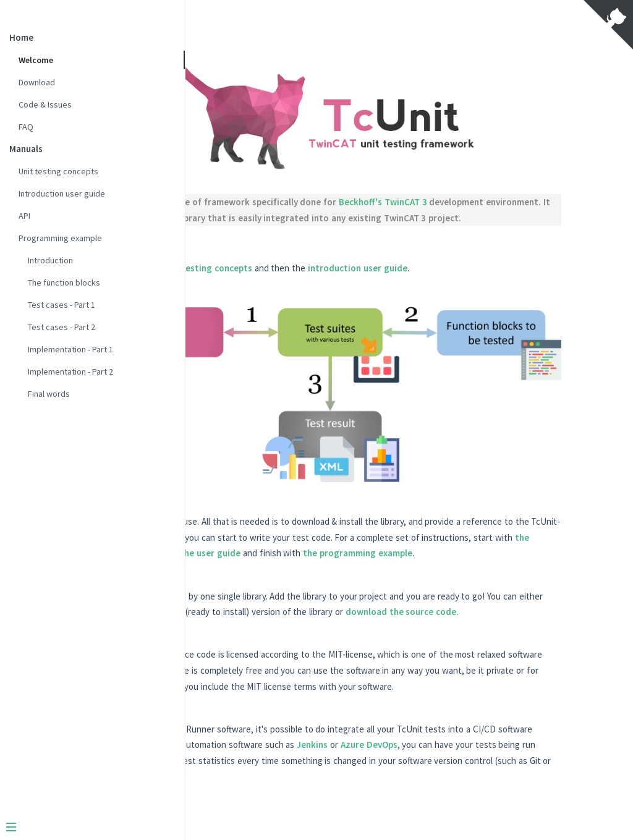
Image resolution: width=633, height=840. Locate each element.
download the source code (347, 600)
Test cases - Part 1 (62, 305)
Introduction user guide (62, 193)
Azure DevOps (344, 764)
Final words (49, 394)
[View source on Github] (608, 26)
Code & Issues (45, 104)
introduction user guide (516, 282)
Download (37, 82)
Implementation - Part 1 (70, 349)
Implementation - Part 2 (70, 371)
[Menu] (88, 828)
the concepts (532, 510)
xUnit (316, 200)
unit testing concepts (366, 282)
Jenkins (287, 764)
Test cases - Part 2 (62, 327)
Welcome (36, 60)
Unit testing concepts (58, 171)
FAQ (26, 127)
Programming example (60, 238)
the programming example (474, 526)
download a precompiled (413, 584)
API (24, 216)
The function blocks (64, 282)
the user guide (326, 526)
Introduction (50, 260)
